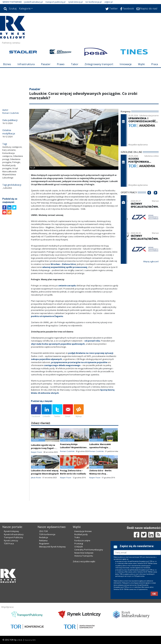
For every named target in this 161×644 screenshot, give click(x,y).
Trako (77, 537)
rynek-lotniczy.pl (75, 2)
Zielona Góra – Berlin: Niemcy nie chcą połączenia (101, 474)
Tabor (75, 64)
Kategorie (25, 8)
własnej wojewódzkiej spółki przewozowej (65, 267)
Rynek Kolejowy (11, 531)
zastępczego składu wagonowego (62, 365)
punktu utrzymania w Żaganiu (47, 316)
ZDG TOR (43, 531)
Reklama (43, 540)
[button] (149, 197)
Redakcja (44, 537)
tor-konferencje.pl (94, 2)
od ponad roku (92, 341)
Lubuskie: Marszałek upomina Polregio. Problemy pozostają (100, 447)
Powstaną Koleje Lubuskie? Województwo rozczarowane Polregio (73, 447)
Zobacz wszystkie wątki (84, 561)
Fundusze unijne (82, 540)
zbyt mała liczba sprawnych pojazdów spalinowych (58, 344)
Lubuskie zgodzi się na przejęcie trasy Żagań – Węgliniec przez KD (43, 448)
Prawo (61, 64)
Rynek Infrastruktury (14, 534)
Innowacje (126, 64)
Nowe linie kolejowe (84, 553)
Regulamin (44, 543)
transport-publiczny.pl (56, 2)
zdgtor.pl (108, 2)
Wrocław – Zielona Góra (63, 264)
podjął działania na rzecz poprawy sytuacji (91, 353)
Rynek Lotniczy (11, 540)
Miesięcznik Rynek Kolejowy (52, 547)
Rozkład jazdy (81, 534)
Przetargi (79, 543)
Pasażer (46, 64)
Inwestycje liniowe (83, 531)
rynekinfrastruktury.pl (33, 2)
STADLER (79, 547)
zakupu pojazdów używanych (46, 359)
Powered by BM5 (30, 640)
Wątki (141, 64)
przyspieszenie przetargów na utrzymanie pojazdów (79, 362)
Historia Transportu (84, 556)
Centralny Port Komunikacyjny (89, 550)
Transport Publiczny (13, 537)
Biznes (7, 64)
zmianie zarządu (67, 286)
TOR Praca (9, 543)
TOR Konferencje (47, 534)
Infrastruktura (26, 64)
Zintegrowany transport (99, 64)
